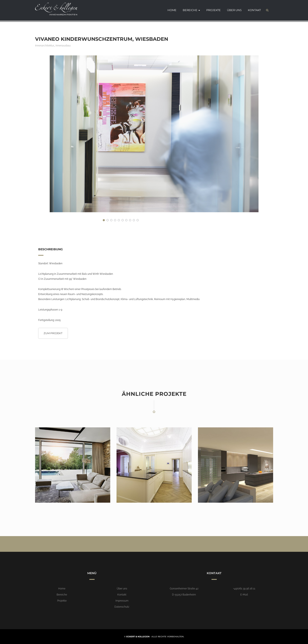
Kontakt (254, 10)
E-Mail (244, 595)
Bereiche (191, 10)
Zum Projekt (53, 333)
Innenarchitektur (45, 46)
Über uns (234, 10)
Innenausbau (63, 46)
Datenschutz (122, 607)
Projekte (214, 10)
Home (172, 10)
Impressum (122, 601)
